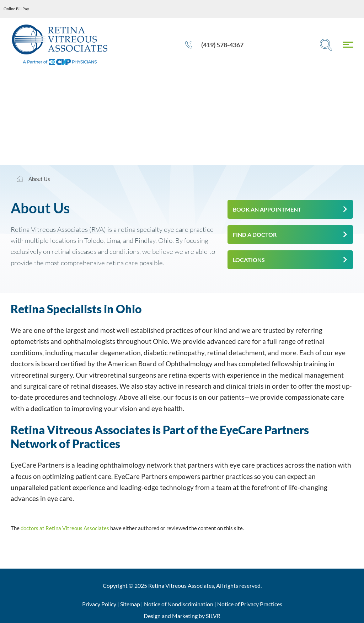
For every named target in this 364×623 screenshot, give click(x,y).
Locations (249, 260)
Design (152, 616)
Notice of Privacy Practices (250, 604)
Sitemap (130, 604)
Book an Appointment (267, 209)
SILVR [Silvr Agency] (213, 616)
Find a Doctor (255, 235)
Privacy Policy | (101, 604)
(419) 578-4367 (214, 45)
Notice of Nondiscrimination (179, 604)
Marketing (185, 616)
